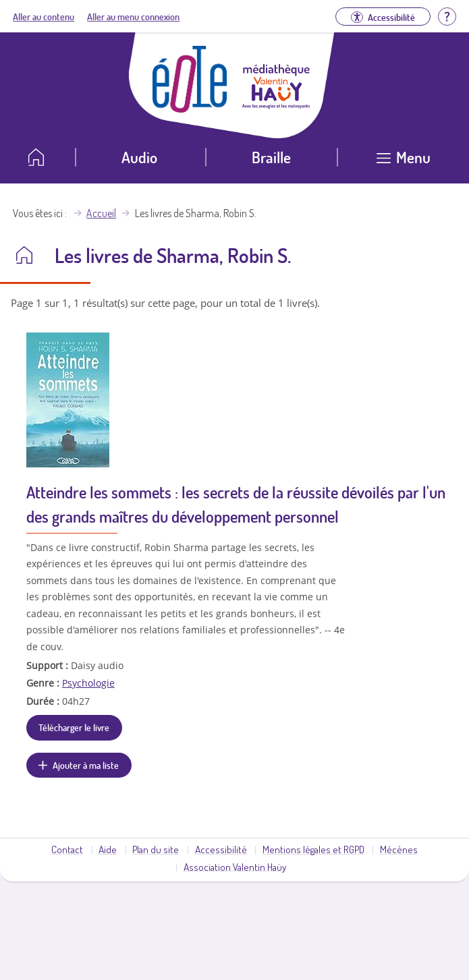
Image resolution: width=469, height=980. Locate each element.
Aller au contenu (44, 16)
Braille (271, 157)
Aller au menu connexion (133, 16)
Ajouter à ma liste (86, 765)
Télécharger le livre (74, 727)
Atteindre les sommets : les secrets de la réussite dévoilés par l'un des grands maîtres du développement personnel (236, 504)
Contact (67, 849)
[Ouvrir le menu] (403, 162)
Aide (108, 849)
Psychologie (88, 683)
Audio (139, 157)
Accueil (101, 213)
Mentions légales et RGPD (313, 849)
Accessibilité (221, 849)
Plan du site (156, 849)
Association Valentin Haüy (235, 867)
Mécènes (399, 849)
